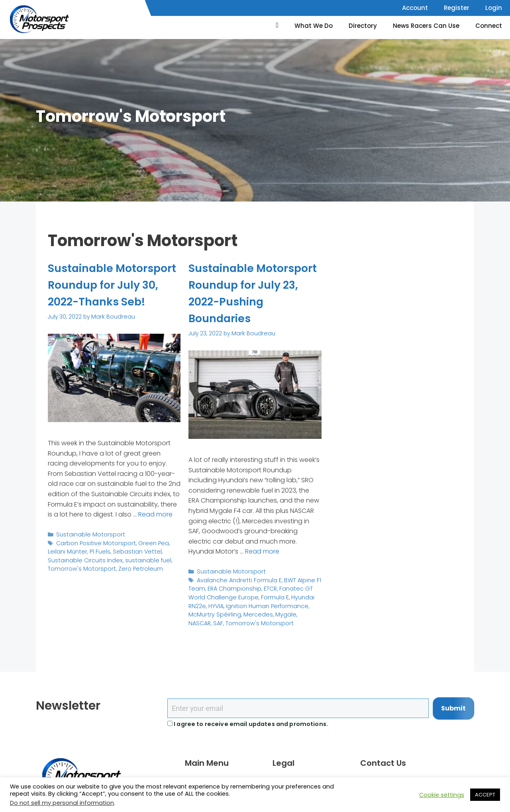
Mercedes (254, 611)
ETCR (266, 587)
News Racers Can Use (426, 26)
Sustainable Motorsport (88, 551)
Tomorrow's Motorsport (231, 619)
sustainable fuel (108, 575)
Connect (489, 26)
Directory (363, 26)
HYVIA (215, 603)
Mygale (279, 611)
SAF (193, 619)
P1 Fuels (79, 567)
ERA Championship (231, 587)
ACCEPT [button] (485, 795)
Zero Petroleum (101, 583)
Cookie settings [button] (442, 795)
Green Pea (147, 559)
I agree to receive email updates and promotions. (248, 724)
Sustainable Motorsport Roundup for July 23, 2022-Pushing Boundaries (251, 293)
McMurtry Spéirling (213, 611)
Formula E (270, 595)
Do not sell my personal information (62, 803)
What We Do (314, 26)
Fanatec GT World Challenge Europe (247, 591)
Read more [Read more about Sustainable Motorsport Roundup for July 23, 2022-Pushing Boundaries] (262, 551)
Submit (453, 708)
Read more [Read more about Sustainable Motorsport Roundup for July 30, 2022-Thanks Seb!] (155, 531)
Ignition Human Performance (264, 603)
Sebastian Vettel (114, 567)
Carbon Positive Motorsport (93, 559)
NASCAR (302, 611)
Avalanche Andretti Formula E (237, 579)
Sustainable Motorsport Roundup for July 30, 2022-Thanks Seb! (110, 293)
